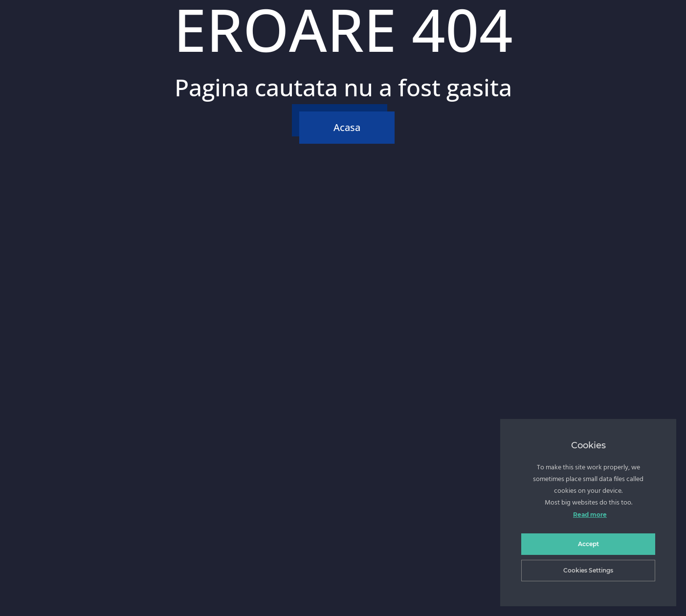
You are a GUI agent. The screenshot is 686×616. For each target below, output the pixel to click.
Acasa (347, 127)
